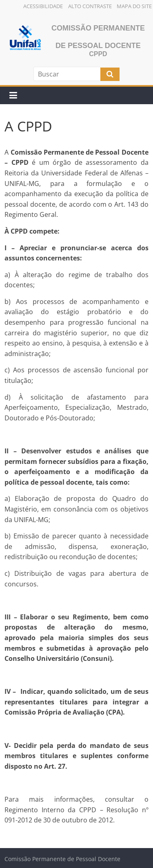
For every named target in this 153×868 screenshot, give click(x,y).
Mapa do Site (134, 6)
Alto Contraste (90, 6)
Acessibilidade (43, 6)
